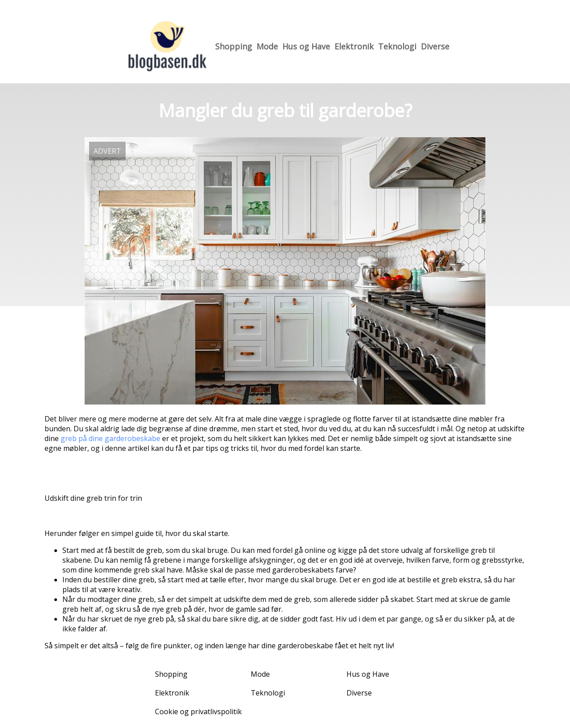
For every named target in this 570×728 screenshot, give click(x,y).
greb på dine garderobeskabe (110, 438)
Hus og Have (306, 46)
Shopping (234, 46)
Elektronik (354, 46)
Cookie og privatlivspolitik (198, 712)
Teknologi (397, 46)
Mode (267, 46)
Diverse (435, 46)
